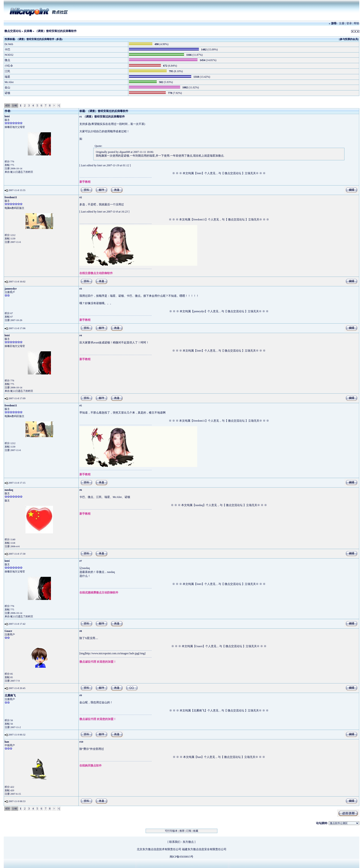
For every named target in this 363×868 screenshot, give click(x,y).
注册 (342, 23)
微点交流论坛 (13, 31)
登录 (349, 23)
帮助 (357, 23)
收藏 (196, 831)
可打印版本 (171, 831)
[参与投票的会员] (349, 39)
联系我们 (175, 842)
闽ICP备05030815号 (182, 857)
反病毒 (28, 31)
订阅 (189, 831)
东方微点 (188, 842)
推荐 (182, 831)
